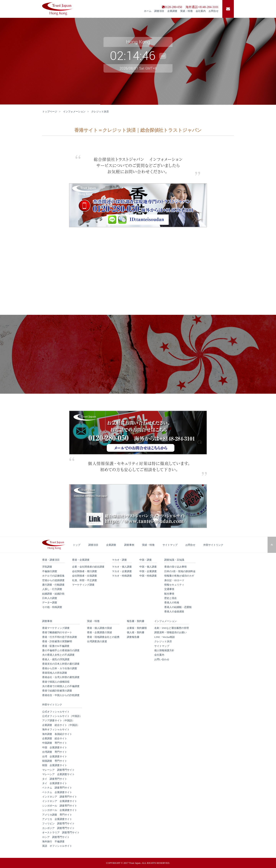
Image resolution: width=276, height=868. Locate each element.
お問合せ (214, 11)
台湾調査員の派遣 (97, 641)
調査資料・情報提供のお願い (170, 632)
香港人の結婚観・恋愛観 (178, 607)
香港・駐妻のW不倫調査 (56, 646)
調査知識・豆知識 (174, 560)
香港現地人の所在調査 (55, 673)
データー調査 (50, 603)
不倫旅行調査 (50, 571)
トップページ (50, 112)
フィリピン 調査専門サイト (58, 823)
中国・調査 (146, 560)
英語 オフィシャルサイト (57, 846)
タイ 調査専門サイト (55, 779)
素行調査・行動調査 (53, 585)
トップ (77, 545)
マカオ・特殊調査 (122, 576)
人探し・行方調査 (52, 589)
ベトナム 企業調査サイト (57, 792)
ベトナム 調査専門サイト (57, 788)
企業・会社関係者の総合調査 (88, 567)
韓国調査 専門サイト (55, 761)
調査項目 (159, 11)
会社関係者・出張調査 (85, 576)
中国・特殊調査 (148, 576)
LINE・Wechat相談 (165, 637)
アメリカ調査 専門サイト (57, 815)
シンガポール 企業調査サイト (60, 810)
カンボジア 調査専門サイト (58, 828)
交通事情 (169, 589)
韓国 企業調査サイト (55, 765)
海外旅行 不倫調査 (53, 841)
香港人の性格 (172, 603)
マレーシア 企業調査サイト (58, 774)
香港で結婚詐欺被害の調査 (57, 691)
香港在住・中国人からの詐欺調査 (61, 695)
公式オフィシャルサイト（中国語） (62, 716)
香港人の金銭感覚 (174, 612)
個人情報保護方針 (164, 650)
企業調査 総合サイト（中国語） (61, 725)
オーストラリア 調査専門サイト (61, 832)
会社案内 (201, 11)
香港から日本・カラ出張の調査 (60, 668)
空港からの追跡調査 (53, 580)
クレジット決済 (163, 641)
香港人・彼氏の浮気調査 (56, 659)
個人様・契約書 (136, 632)
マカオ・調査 (119, 560)
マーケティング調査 (83, 585)
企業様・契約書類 (137, 628)
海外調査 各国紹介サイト (57, 734)
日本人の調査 (50, 598)
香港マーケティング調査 (56, 628)
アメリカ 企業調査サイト (57, 819)
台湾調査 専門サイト (55, 752)
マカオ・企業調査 (122, 571)
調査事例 (129, 545)
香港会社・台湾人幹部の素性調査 (61, 677)
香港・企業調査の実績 (99, 632)
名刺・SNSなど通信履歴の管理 (172, 628)
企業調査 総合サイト (55, 738)
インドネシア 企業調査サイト (60, 801)
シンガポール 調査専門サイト (60, 806)
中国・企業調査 (148, 571)
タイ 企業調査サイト (55, 783)
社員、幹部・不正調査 (85, 580)
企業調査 (172, 11)
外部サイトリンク (213, 545)
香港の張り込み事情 (175, 567)
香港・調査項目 (51, 560)
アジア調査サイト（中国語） (58, 720)
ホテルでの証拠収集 (53, 576)
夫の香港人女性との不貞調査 (58, 655)
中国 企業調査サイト (55, 747)
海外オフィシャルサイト (56, 729)
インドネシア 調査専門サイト (60, 797)
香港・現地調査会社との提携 (103, 637)
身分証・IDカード (174, 580)
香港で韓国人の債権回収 (56, 682)
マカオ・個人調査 (122, 567)
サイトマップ (170, 545)
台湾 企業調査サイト (55, 756)
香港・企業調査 (81, 560)
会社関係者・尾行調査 (85, 571)
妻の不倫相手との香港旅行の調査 (61, 650)
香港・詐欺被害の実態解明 (57, 641)
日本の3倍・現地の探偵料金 (180, 571)
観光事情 (169, 594)
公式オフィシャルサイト (56, 712)
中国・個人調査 (148, 567)
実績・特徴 (186, 11)
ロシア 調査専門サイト (56, 837)
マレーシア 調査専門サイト (58, 770)
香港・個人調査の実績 (99, 628)
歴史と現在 (170, 598)
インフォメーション (74, 112)
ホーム (148, 11)
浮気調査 (47, 567)
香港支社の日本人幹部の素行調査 (61, 664)
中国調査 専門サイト (55, 743)
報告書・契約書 (136, 621)
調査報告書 (133, 637)
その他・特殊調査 (52, 607)
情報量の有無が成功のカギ (179, 576)
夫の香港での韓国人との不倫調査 (61, 686)
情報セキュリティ (174, 585)
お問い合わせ (162, 659)
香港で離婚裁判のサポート (57, 632)
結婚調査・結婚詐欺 (53, 594)
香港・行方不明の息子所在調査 (60, 637)
